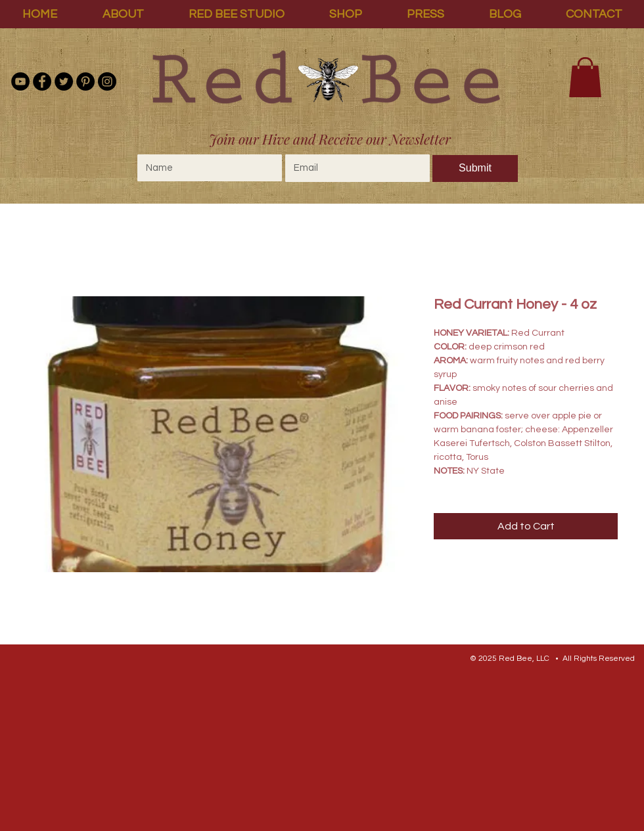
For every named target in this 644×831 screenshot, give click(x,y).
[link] (585, 77)
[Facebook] (42, 81)
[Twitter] (64, 81)
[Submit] (475, 168)
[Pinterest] (85, 81)
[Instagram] (107, 81)
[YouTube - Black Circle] (20, 81)
